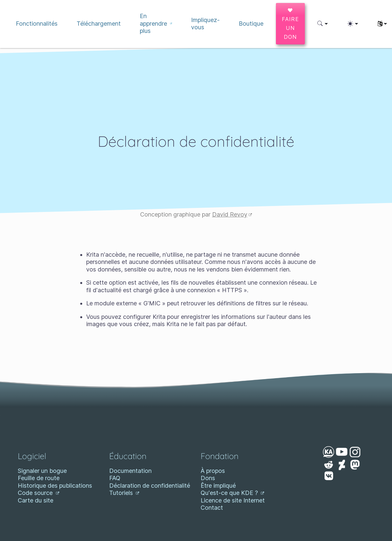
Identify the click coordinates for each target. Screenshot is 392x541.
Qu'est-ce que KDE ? (233, 493)
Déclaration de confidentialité (150, 486)
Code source (38, 493)
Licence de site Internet (233, 500)
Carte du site (36, 500)
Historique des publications (55, 486)
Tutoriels (124, 493)
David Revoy (232, 214)
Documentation (130, 471)
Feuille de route (39, 478)
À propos (213, 471)
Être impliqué (218, 486)
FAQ (115, 478)
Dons (208, 478)
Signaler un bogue (42, 471)
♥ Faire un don (290, 24)
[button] (323, 24)
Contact (212, 508)
